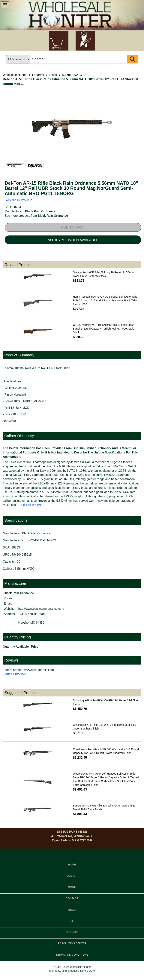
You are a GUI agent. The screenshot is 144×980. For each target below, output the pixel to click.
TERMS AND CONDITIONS (72, 955)
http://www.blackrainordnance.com (41, 609)
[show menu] (5, 5)
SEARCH (72, 876)
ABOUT (72, 887)
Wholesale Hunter (15, 75)
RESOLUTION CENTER (72, 943)
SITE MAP (72, 932)
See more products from (36, 216)
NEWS (72, 910)
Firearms (38, 75)
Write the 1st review (19, 200)
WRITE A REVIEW (15, 674)
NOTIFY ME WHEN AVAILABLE (73, 240)
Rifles (53, 75)
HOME (72, 865)
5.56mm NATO (72, 75)
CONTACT (72, 898)
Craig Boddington (31, 505)
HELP (72, 921)
